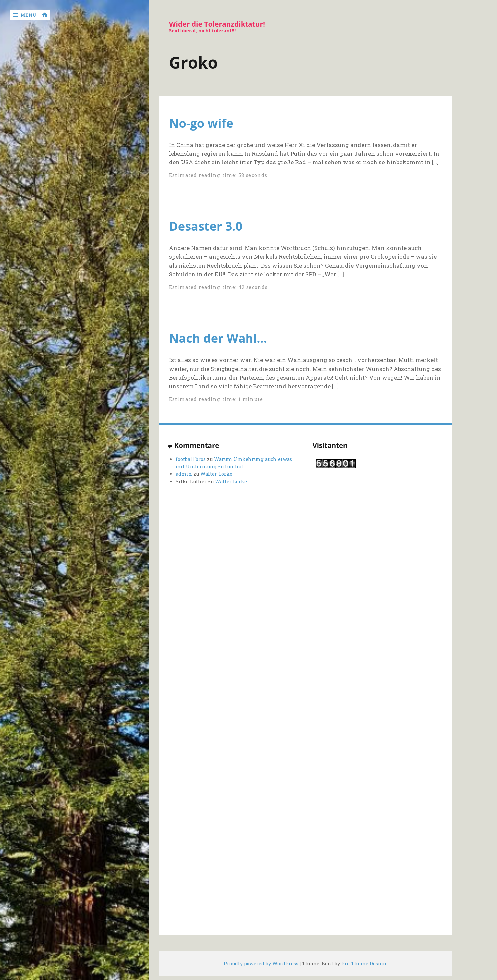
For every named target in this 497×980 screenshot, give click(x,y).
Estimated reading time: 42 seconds (218, 287)
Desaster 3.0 (206, 226)
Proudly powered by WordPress (261, 964)
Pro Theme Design (364, 964)
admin (184, 474)
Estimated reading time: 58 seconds (218, 175)
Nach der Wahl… (218, 338)
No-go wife (201, 123)
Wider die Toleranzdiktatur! (217, 24)
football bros (191, 459)
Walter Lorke (216, 474)
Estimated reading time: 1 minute (216, 399)
